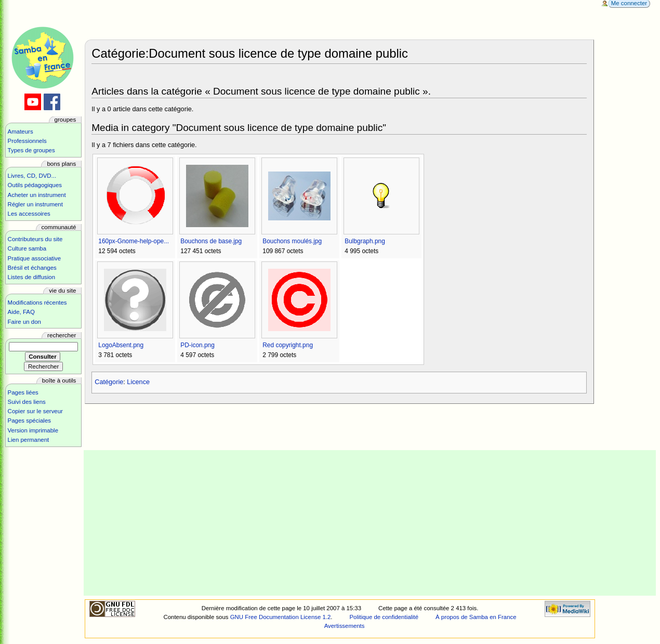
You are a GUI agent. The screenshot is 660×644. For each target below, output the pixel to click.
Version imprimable (33, 430)
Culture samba (27, 248)
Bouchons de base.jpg (211, 241)
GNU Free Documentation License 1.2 (281, 617)
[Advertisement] (370, 523)
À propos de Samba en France (476, 617)
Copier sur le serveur (35, 411)
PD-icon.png (197, 345)
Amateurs (21, 132)
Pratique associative (35, 258)
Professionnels (27, 141)
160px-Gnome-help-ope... (134, 241)
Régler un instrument (35, 204)
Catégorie (109, 382)
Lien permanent (29, 440)
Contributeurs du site (35, 239)
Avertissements (345, 626)
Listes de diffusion (31, 277)
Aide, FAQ (21, 312)
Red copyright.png (288, 345)
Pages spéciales (29, 420)
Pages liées (23, 392)
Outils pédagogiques (35, 185)
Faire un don (24, 322)
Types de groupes (31, 150)
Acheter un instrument (37, 195)
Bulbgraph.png (365, 241)
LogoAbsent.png (121, 345)
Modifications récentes (37, 303)
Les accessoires (29, 214)
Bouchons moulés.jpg (292, 241)
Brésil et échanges (32, 268)
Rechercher (62, 335)
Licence (138, 382)
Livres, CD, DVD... (32, 176)
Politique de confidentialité (384, 617)
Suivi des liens (27, 402)
